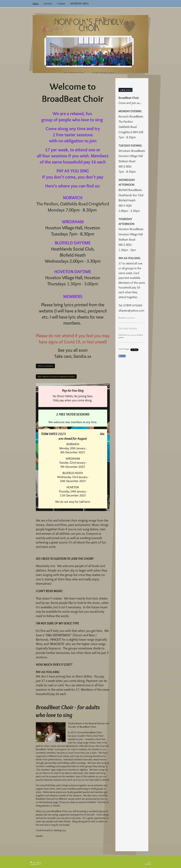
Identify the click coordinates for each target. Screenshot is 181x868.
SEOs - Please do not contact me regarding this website (56, 376)
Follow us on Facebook (45, 366)
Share (122, 356)
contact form (130, 318)
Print (33, 862)
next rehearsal (132, 335)
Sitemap (39, 862)
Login (149, 862)
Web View (148, 864)
